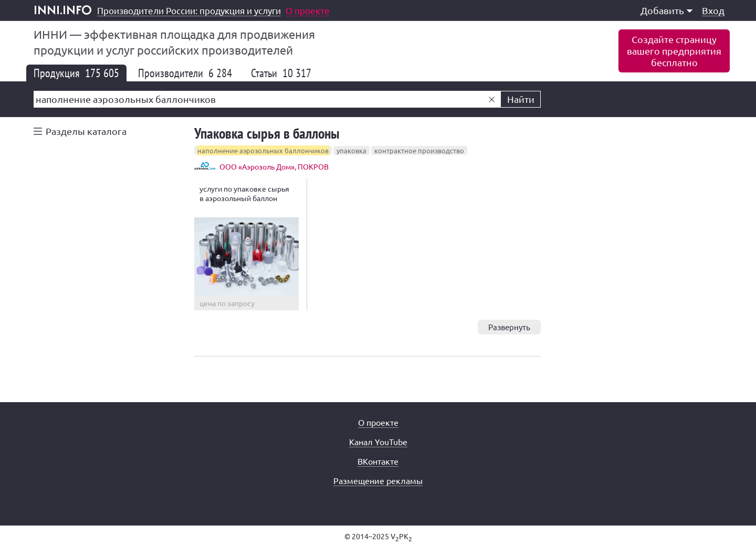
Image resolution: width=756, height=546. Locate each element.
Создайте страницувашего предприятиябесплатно (674, 51)
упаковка (351, 150)
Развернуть (509, 327)
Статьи (281, 73)
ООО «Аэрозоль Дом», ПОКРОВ (274, 166)
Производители (185, 73)
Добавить (666, 10)
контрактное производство (419, 150)
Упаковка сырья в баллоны (267, 133)
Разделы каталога (86, 131)
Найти (521, 99)
